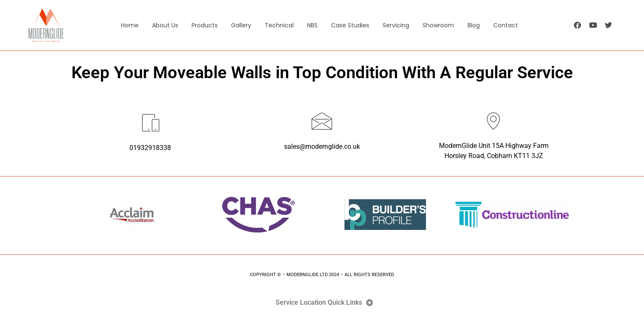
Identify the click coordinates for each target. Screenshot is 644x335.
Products (205, 25)
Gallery (241, 25)
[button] (322, 303)
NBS (312, 25)
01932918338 (150, 148)
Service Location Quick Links (319, 303)
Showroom (438, 25)
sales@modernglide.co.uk (322, 146)
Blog (474, 25)
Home (130, 25)
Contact (506, 25)
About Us (165, 25)
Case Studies (350, 25)
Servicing (396, 25)
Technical (279, 25)
